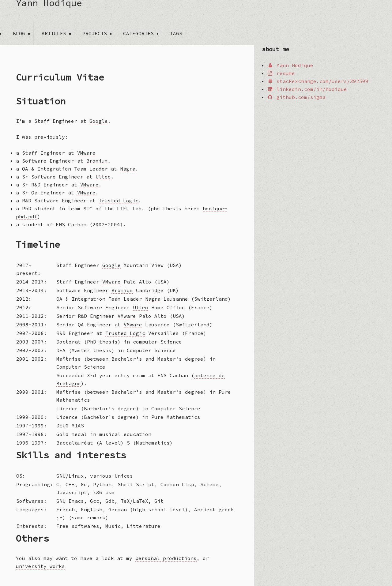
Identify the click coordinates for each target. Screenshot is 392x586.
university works (40, 566)
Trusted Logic (119, 201)
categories (138, 33)
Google (99, 121)
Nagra (128, 169)
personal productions (166, 558)
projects (95, 33)
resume (281, 73)
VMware (86, 153)
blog (19, 33)
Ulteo (103, 177)
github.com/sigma (296, 97)
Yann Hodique (49, 4)
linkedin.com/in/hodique (307, 89)
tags (176, 33)
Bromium (97, 161)
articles (54, 33)
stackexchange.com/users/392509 (318, 81)
